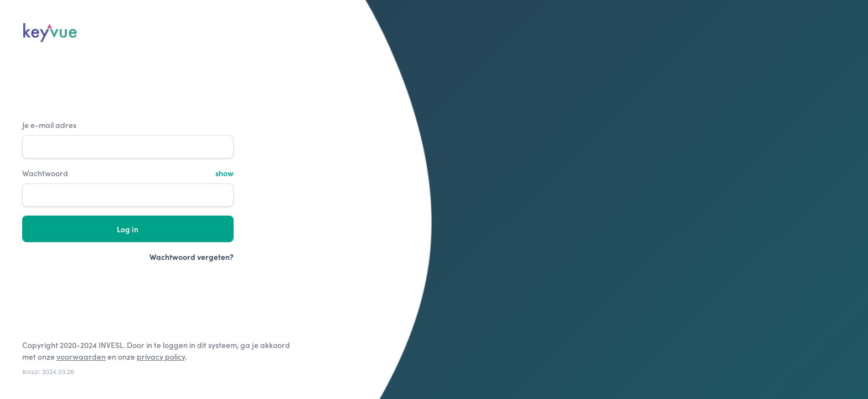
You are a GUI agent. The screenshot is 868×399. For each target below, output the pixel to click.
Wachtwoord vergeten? (192, 257)
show (224, 173)
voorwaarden (81, 357)
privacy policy (161, 357)
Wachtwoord (45, 173)
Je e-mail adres (49, 125)
